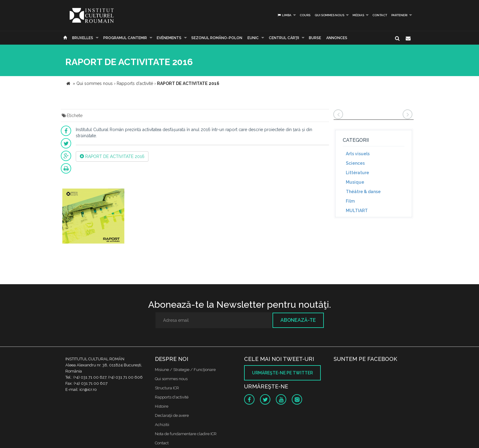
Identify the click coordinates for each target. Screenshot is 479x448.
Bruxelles (83, 38)
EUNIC (253, 38)
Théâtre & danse (363, 192)
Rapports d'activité (172, 397)
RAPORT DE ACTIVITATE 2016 (112, 156)
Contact (380, 15)
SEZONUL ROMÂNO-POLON (217, 38)
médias (358, 15)
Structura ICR (167, 388)
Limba (284, 15)
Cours (305, 15)
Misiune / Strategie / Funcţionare (185, 370)
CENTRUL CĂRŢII (284, 38)
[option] (93, 217)
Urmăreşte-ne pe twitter (282, 373)
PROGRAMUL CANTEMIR (125, 38)
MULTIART (357, 211)
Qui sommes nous (329, 15)
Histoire (162, 406)
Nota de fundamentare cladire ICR (186, 434)
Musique (355, 182)
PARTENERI (399, 15)
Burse (315, 38)
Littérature (357, 173)
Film (350, 201)
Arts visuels (358, 154)
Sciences (355, 163)
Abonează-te (298, 320)
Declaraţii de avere (172, 415)
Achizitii (162, 425)
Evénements (169, 38)
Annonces (337, 38)
